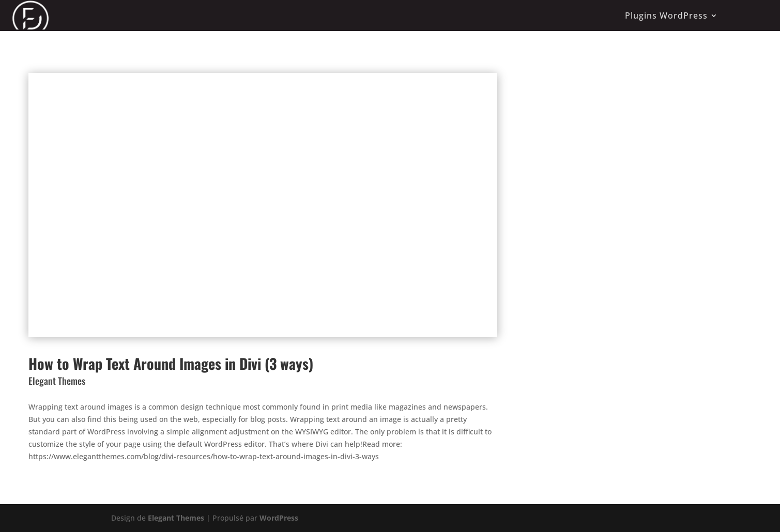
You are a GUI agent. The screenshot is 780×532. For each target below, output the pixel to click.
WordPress (279, 518)
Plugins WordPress (666, 15)
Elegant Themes (176, 518)
